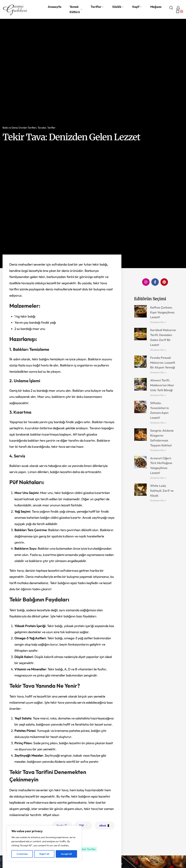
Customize (22, 854)
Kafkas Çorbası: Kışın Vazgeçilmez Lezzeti (162, 312)
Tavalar (42, 128)
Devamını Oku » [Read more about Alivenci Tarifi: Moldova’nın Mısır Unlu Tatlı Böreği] (158, 395)
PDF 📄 (83, 825)
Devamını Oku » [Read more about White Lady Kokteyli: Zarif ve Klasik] (158, 500)
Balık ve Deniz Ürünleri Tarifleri (19, 128)
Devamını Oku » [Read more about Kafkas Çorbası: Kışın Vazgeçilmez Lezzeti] (158, 322)
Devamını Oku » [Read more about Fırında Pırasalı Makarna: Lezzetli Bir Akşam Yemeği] (158, 372)
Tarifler (51, 128)
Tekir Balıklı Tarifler (84, 849)
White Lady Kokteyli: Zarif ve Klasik (162, 491)
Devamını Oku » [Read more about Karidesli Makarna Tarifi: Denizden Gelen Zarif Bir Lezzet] (158, 350)
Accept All (66, 854)
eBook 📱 (105, 825)
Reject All (44, 854)
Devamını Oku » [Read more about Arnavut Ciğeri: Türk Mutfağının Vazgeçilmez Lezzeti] (158, 478)
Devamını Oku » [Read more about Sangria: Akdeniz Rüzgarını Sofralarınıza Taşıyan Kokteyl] (158, 450)
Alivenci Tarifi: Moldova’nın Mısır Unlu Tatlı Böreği (162, 385)
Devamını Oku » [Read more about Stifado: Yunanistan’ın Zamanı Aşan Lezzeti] (158, 423)
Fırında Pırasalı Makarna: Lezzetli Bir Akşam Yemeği (163, 363)
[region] (44, 843)
